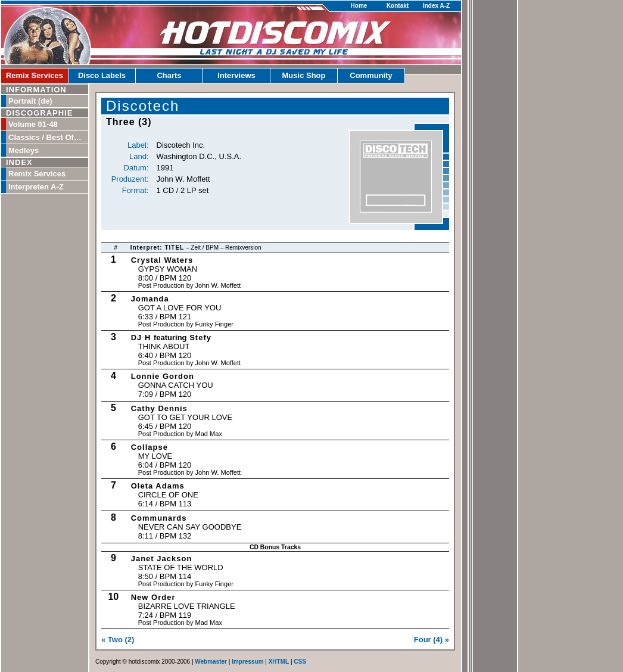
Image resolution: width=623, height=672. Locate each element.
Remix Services (35, 75)
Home (359, 6)
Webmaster (211, 662)
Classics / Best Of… (45, 137)
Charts (169, 75)
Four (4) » (432, 640)
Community (371, 75)
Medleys (24, 150)
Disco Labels (102, 75)
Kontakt (398, 6)
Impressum (247, 662)
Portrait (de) (30, 101)
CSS (300, 662)
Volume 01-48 (33, 124)
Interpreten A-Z (36, 187)
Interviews (236, 75)
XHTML (279, 662)
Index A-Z (436, 6)
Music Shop (304, 75)
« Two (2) (118, 640)
